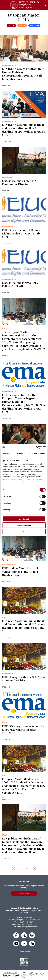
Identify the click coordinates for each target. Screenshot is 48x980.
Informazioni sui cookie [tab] (37, 453)
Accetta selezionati (24, 525)
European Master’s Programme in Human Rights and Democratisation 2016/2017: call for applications (23, 74)
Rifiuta (24, 531)
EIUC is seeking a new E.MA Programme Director (19, 182)
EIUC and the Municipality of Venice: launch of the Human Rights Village (20, 572)
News (22, 26)
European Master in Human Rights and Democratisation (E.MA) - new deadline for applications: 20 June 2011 (24, 626)
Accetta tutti (24, 519)
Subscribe (24, 894)
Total (11, 26)
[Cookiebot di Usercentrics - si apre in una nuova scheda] (36, 447)
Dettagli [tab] (20, 453)
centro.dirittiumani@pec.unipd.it (24, 927)
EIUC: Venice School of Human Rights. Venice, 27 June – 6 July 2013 (21, 233)
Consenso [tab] (7, 453)
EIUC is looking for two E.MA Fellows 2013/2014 (20, 284)
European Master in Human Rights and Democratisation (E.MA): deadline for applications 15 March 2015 (24, 130)
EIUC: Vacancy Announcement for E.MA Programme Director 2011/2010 (23, 730)
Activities (34, 26)
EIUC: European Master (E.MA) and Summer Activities (24, 679)
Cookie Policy (24, 952)
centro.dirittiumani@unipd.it (24, 924)
